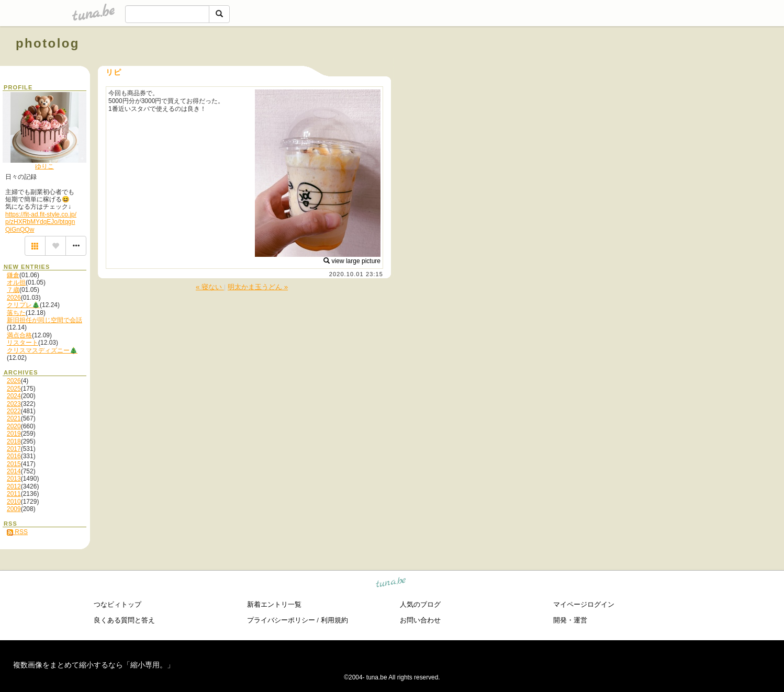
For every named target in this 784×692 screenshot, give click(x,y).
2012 (14, 486)
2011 (14, 494)
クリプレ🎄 (23, 305)
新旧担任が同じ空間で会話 (44, 320)
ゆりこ (44, 166)
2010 (14, 502)
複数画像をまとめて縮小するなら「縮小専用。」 (94, 665)
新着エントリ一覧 (274, 604)
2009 (14, 509)
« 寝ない (210, 287)
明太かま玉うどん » (258, 287)
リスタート (23, 343)
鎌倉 (13, 275)
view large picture (352, 261)
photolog (48, 43)
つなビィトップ (117, 604)
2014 (14, 471)
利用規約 (334, 620)
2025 (14, 389)
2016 (14, 456)
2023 (14, 404)
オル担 (16, 282)
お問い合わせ (420, 620)
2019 (14, 434)
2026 (14, 298)
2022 (14, 411)
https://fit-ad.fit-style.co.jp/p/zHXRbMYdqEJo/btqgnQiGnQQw (41, 222)
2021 (14, 418)
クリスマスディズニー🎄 (42, 350)
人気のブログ (420, 604)
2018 (14, 441)
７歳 (13, 290)
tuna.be (391, 583)
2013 (14, 479)
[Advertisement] (649, 67)
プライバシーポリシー (281, 620)
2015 (14, 464)
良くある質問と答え (124, 620)
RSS (17, 532)
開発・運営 (570, 620)
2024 (14, 396)
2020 (14, 426)
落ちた (16, 313)
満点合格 (19, 335)
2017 (14, 449)
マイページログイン (584, 604)
